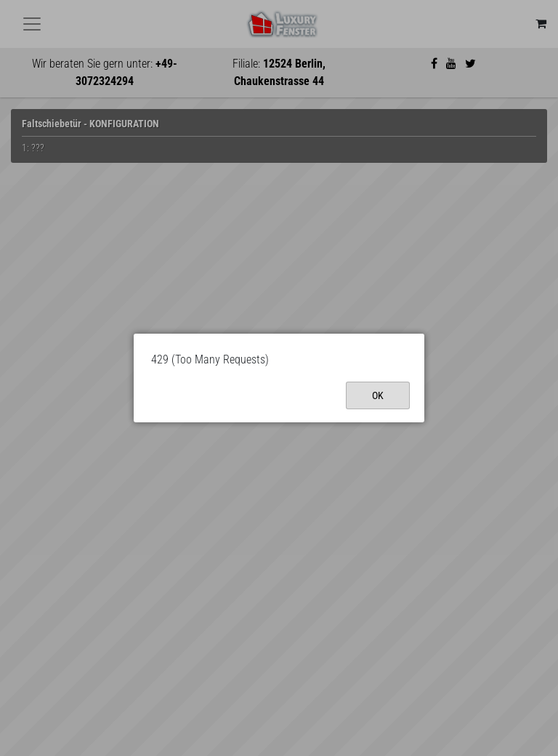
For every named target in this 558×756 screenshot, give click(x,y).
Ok (378, 395)
